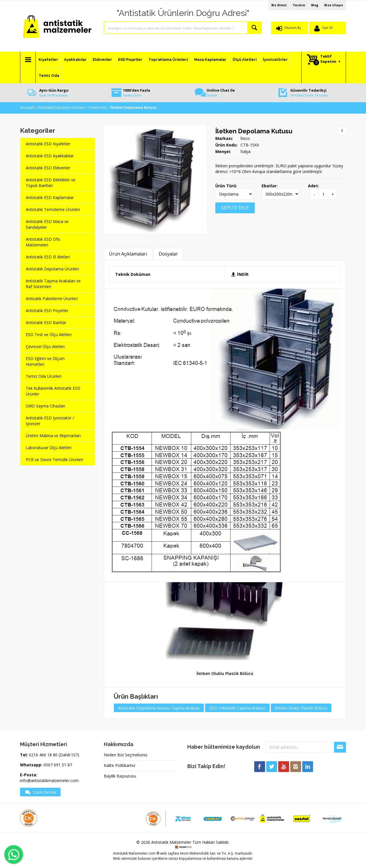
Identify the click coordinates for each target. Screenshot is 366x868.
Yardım (299, 5)
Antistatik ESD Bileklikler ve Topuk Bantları (51, 183)
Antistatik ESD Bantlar (46, 323)
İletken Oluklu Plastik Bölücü (225, 673)
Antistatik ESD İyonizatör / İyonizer (50, 421)
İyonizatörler (275, 60)
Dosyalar (168, 254)
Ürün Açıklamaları (128, 254)
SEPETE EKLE (235, 208)
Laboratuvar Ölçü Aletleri (49, 448)
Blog (315, 5)
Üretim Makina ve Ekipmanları (53, 436)
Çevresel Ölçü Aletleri (45, 346)
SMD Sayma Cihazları (45, 406)
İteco (245, 138)
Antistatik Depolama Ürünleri (62, 108)
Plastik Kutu (98, 108)
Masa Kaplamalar (210, 60)
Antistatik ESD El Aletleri (48, 257)
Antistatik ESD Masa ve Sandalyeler (47, 224)
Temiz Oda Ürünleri (44, 376)
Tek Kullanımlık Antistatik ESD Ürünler (53, 391)
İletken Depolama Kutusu (254, 131)
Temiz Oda (49, 76)
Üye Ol (327, 28)
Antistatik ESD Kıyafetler (48, 144)
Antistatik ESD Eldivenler (48, 168)
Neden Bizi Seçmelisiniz (126, 755)
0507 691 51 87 (58, 765)
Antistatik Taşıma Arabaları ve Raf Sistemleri (53, 284)
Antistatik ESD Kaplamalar (50, 197)
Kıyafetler (48, 60)
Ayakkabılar (75, 60)
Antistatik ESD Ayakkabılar (50, 156)
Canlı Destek (40, 792)
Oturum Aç (293, 28)
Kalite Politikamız (120, 765)
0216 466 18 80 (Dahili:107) (54, 755)
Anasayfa (27, 108)
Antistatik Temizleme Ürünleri (53, 209)
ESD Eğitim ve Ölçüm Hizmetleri (45, 361)
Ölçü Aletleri (245, 60)
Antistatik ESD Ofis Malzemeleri (43, 242)
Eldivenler (102, 60)
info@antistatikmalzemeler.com (49, 780)
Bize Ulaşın (334, 5)
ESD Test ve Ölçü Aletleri (49, 334)
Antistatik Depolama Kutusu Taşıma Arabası (159, 708)
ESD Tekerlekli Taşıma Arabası (237, 708)
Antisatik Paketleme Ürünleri (52, 299)
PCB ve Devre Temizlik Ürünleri (54, 460)
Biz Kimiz (279, 5)
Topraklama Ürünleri (168, 60)
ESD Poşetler (130, 60)
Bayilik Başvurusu (120, 776)
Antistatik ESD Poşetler (47, 311)
